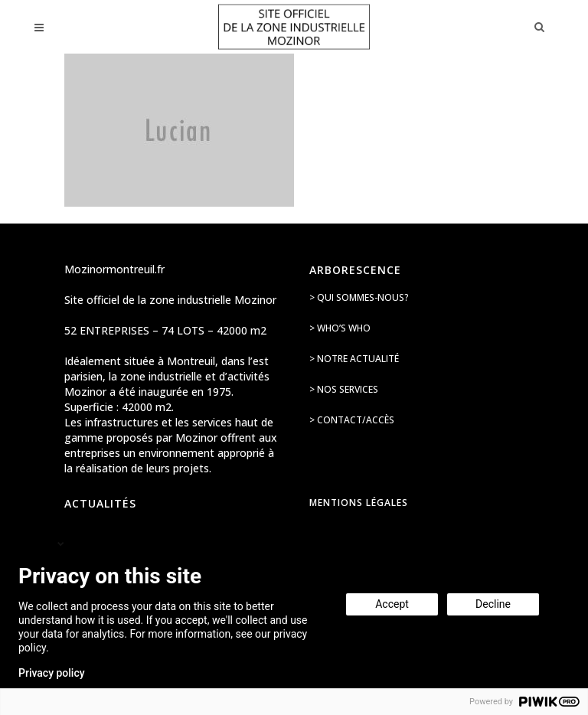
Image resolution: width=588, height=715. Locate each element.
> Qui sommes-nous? (359, 297)
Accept (392, 604)
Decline (493, 604)
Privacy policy (52, 673)
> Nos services (344, 389)
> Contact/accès (352, 420)
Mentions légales (359, 503)
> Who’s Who (340, 328)
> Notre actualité (354, 359)
